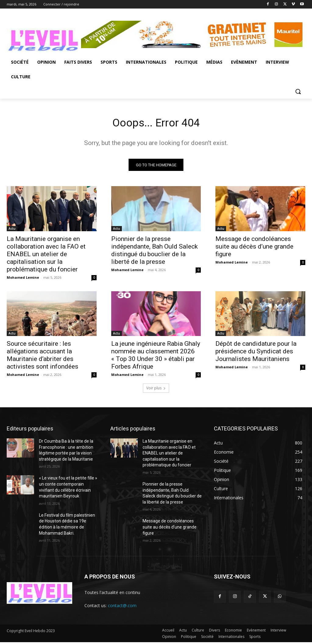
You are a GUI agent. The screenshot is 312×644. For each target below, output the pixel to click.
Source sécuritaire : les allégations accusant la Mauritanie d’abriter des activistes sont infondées (43, 357)
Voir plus (156, 390)
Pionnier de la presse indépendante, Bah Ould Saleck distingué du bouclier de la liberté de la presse (154, 252)
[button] (298, 91)
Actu (12, 230)
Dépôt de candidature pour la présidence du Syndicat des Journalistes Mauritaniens (256, 353)
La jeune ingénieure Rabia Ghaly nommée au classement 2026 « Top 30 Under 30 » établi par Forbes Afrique (156, 357)
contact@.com (122, 608)
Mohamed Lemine (23, 279)
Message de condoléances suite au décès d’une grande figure (254, 248)
